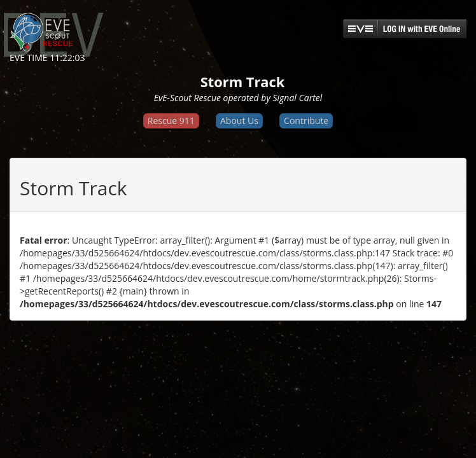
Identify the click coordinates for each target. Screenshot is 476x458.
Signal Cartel (297, 98)
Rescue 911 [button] (171, 121)
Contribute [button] (306, 121)
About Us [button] (239, 121)
